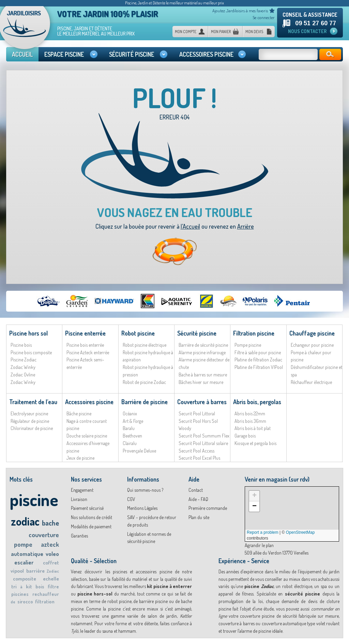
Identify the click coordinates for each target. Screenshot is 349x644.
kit (29, 586)
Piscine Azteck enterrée (88, 352)
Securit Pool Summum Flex (204, 436)
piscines (20, 594)
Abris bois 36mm (250, 421)
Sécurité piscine (197, 333)
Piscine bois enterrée (85, 345)
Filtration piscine (254, 333)
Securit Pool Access (196, 451)
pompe (23, 544)
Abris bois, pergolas (257, 402)
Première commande (208, 508)
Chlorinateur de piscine (32, 428)
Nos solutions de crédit (92, 517)
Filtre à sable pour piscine (258, 352)
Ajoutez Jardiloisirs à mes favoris (240, 11)
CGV (131, 499)
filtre (53, 586)
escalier (24, 562)
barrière (35, 571)
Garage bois (245, 436)
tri (14, 586)
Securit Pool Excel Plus (199, 458)
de (13, 602)
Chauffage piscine (312, 333)
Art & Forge (133, 421)
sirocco (25, 602)
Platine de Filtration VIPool (259, 367)
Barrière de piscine (145, 402)
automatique (27, 554)
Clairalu (130, 443)
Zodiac (53, 571)
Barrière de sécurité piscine (203, 345)
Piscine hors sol (28, 333)
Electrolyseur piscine (29, 413)
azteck (50, 544)
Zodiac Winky (23, 367)
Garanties (79, 536)
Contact (196, 490)
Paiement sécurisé (87, 508)
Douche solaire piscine (87, 436)
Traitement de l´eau (33, 402)
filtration (45, 602)
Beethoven (132, 436)
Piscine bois (21, 345)
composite (25, 579)
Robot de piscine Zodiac (144, 382)
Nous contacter (307, 31)
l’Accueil (190, 226)
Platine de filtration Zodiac (258, 360)
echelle (51, 579)
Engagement (82, 490)
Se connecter (264, 17)
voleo (52, 554)
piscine (34, 499)
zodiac (25, 521)
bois (40, 586)
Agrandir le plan (259, 545)
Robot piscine (138, 333)
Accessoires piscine (89, 402)
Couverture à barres (202, 402)
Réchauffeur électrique (311, 382)
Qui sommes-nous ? (145, 490)
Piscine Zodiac (24, 360)
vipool (17, 571)
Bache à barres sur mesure (203, 375)
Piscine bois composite (31, 352)
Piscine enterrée (85, 333)
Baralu (129, 428)
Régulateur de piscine (30, 421)
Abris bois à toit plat (253, 428)
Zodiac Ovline (23, 375)
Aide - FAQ (198, 499)
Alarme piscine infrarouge (202, 352)
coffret (51, 563)
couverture (44, 535)
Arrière (246, 226)
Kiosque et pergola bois (255, 443)
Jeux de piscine (80, 458)
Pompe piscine (248, 345)
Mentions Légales (142, 508)
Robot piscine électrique (145, 345)
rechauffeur (46, 594)
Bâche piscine (79, 413)
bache (50, 523)
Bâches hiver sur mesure (201, 382)
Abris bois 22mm (250, 413)
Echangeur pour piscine (312, 345)
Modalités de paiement (91, 526)
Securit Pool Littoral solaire (203, 443)
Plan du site (199, 517)
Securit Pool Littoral (197, 413)
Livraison (79, 499)
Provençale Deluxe (139, 451)
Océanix (130, 413)
